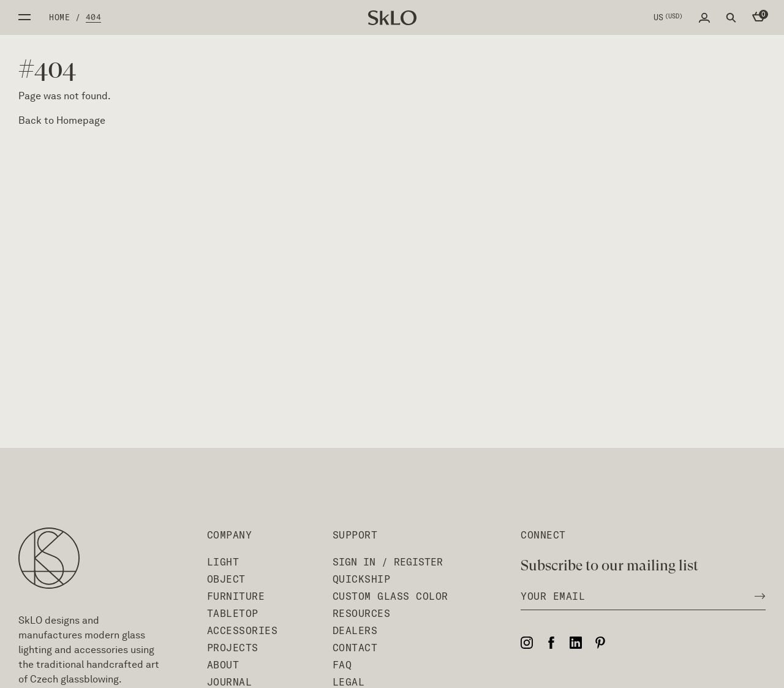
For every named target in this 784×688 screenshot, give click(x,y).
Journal (230, 682)
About (223, 665)
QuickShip (362, 579)
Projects (233, 648)
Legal (349, 682)
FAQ (342, 665)
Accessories (243, 630)
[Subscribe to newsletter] (756, 596)
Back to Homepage (62, 120)
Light (223, 562)
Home (59, 17)
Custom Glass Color (390, 596)
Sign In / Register (388, 562)
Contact (355, 648)
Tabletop (233, 613)
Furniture (236, 596)
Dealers (355, 630)
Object (226, 579)
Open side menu (24, 17)
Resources (362, 613)
